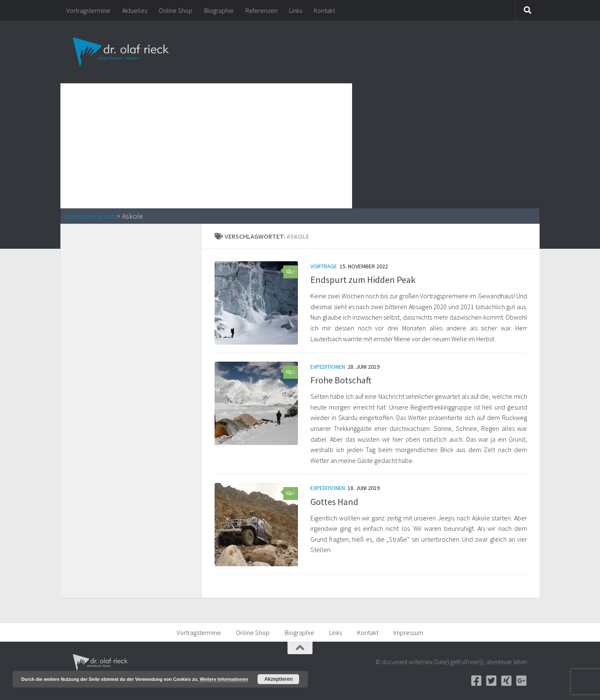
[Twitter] (491, 681)
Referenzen (261, 10)
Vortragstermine (88, 10)
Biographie (219, 10)
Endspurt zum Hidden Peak (363, 280)
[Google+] (521, 681)
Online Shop (176, 10)
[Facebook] (476, 681)
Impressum (408, 632)
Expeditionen (328, 367)
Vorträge (324, 266)
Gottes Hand (334, 502)
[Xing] (506, 681)
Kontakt (324, 10)
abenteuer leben (90, 216)
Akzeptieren (278, 679)
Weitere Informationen (224, 679)
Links (296, 10)
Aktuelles (135, 10)
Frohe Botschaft (341, 380)
